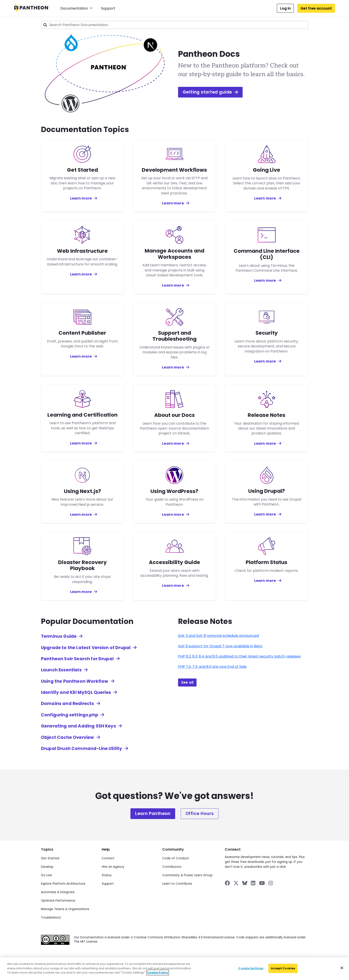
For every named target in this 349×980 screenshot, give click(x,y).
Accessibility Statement (232, 962)
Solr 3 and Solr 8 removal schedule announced (218, 636)
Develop (47, 867)
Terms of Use (170, 962)
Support (108, 8)
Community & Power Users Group (187, 875)
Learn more (81, 198)
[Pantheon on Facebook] (227, 883)
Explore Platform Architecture (63, 884)
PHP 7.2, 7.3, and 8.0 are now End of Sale (212, 667)
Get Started (50, 858)
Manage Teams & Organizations (65, 909)
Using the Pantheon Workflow (75, 681)
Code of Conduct (176, 858)
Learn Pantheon (153, 814)
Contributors (172, 867)
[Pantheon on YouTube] (262, 883)
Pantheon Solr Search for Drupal (77, 659)
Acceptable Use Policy (198, 962)
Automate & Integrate (58, 892)
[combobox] (174, 25)
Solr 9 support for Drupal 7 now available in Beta (220, 646)
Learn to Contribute (177, 884)
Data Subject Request (121, 962)
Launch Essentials (61, 670)
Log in (285, 8)
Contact (108, 858)
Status (107, 875)
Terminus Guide (59, 636)
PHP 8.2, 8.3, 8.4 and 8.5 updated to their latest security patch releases (239, 656)
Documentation (77, 8)
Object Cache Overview (67, 737)
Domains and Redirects (67, 704)
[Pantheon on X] (236, 883)
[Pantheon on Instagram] (271, 883)
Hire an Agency (113, 867)
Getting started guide (210, 92)
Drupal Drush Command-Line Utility (81, 749)
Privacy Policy (94, 962)
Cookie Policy (148, 962)
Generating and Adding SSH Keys (78, 726)
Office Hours (200, 814)
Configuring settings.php (70, 715)
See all (187, 682)
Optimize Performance (58, 901)
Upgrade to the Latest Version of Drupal (86, 648)
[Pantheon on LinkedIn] (253, 883)
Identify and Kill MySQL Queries (76, 692)
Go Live (46, 875)
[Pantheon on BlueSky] (245, 883)
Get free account (316, 8)
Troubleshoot (51, 918)
